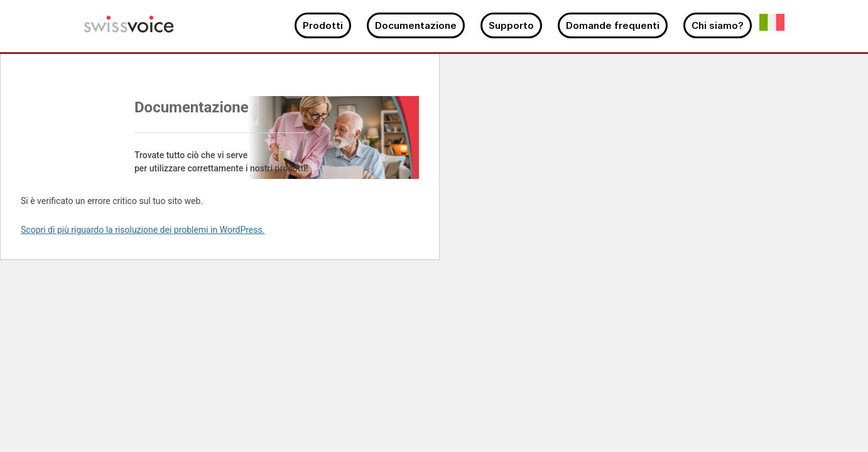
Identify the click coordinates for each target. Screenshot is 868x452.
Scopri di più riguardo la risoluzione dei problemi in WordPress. (143, 230)
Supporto (511, 25)
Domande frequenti (613, 25)
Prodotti (323, 25)
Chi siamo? (718, 25)
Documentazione (416, 25)
